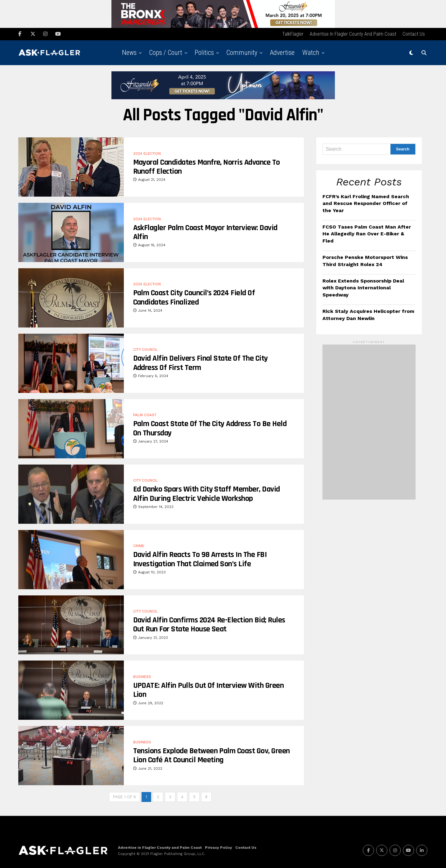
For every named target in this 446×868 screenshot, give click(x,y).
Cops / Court (166, 52)
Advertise (282, 52)
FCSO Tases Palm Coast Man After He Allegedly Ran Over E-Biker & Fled (367, 233)
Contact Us (414, 33)
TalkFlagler (293, 33)
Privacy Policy (218, 847)
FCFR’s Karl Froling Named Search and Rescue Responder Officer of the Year (366, 203)
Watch (311, 52)
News (129, 52)
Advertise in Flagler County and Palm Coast (353, 33)
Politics (204, 52)
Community (242, 52)
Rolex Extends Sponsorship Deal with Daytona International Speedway (363, 287)
